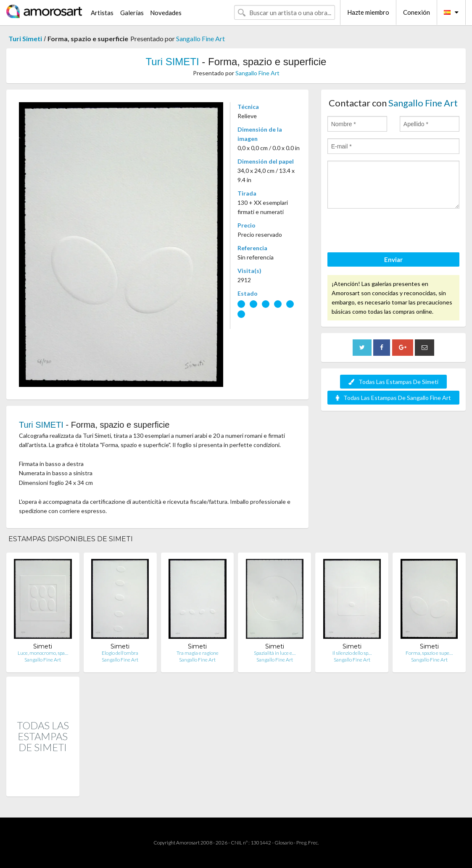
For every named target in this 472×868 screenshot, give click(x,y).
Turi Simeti (25, 38)
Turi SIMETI (173, 62)
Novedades (166, 13)
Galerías (132, 13)
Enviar (393, 259)
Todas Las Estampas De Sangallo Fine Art (393, 398)
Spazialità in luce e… (275, 653)
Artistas (102, 13)
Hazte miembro (368, 12)
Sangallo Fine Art (200, 38)
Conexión (417, 12)
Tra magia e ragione (198, 653)
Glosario (284, 843)
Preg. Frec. (307, 843)
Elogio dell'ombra (120, 653)
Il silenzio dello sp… (352, 653)
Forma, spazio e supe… (429, 653)
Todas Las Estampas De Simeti (393, 382)
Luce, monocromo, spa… (43, 653)
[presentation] (391, 232)
